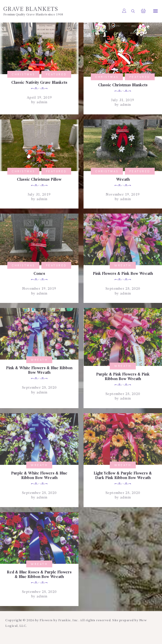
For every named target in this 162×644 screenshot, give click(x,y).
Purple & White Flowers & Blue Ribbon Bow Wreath (39, 478)
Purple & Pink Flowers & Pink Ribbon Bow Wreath (123, 378)
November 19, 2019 (123, 195)
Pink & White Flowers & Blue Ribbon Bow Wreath (39, 372)
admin (42, 102)
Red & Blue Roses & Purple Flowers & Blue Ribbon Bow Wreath (39, 580)
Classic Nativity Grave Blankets (39, 83)
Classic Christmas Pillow (39, 180)
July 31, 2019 (123, 101)
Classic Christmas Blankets (123, 86)
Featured (56, 75)
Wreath (123, 180)
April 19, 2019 (39, 98)
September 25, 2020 (123, 290)
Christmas (23, 75)
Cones (39, 275)
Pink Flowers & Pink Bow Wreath (123, 275)
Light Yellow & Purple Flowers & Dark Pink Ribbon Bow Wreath (123, 478)
